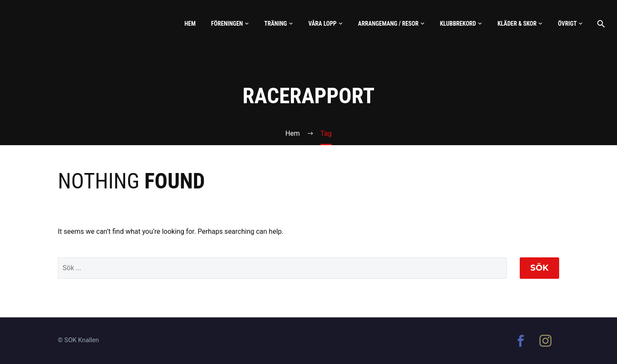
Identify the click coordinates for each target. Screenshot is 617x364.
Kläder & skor (517, 24)
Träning (276, 24)
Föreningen (227, 24)
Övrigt (567, 24)
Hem (190, 24)
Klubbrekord (458, 24)
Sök (539, 268)
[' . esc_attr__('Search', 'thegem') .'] (282, 268)
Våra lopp (323, 24)
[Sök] (600, 24)
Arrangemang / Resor (388, 24)
